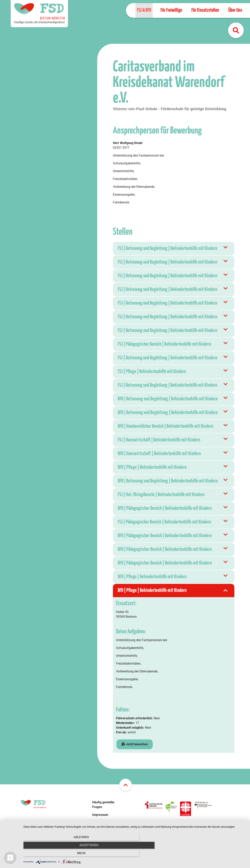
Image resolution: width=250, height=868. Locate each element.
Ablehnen (57, 854)
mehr (213, 854)
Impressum (100, 815)
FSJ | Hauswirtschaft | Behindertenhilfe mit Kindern (173, 440)
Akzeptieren (135, 854)
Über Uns (235, 10)
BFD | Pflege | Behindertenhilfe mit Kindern (173, 467)
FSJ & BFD (144, 10)
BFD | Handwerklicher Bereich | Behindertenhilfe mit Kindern (173, 426)
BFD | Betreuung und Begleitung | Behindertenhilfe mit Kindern (173, 399)
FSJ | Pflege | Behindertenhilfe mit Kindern (173, 372)
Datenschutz (101, 823)
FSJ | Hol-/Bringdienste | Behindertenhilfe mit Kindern (173, 495)
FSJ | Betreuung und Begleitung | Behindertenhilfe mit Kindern (173, 249)
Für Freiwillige (171, 10)
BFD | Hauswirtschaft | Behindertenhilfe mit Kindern (173, 454)
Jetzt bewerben (135, 744)
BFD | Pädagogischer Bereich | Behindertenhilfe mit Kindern (173, 508)
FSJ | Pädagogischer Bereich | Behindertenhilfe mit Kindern (173, 344)
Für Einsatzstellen (205, 10)
